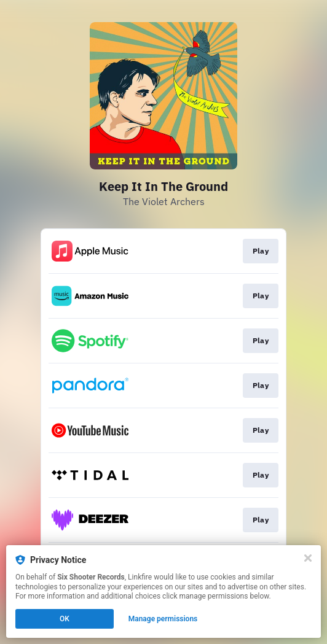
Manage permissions (163, 619)
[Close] (308, 558)
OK (65, 619)
